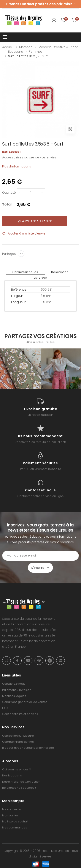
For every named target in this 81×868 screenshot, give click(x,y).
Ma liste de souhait (15, 821)
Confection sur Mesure (18, 736)
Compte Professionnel (18, 742)
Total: (7, 204)
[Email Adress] (40, 556)
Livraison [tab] (41, 278)
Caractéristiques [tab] (25, 272)
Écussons (16, 52)
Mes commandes (15, 827)
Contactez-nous (14, 684)
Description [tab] (60, 272)
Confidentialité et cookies (20, 714)
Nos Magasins (12, 775)
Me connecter (12, 809)
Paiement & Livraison (17, 690)
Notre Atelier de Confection (21, 782)
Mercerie (26, 47)
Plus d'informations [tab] (17, 166)
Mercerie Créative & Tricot (58, 47)
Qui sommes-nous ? (17, 769)
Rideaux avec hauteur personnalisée (28, 748)
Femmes (36, 52)
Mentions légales (14, 696)
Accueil (8, 47)
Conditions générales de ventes (25, 702)
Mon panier (10, 815)
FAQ (5, 708)
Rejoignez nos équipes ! (19, 788)
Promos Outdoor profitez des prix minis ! (40, 4)
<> (21, 254)
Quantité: (9, 193)
